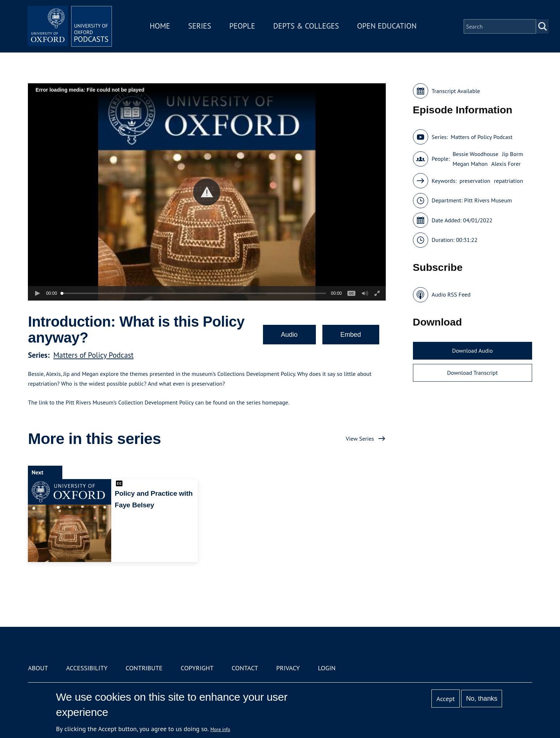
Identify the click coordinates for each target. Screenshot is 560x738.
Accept (446, 699)
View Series (360, 439)
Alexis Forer (506, 164)
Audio (289, 335)
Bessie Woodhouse (475, 154)
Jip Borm (513, 154)
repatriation (509, 181)
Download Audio (472, 351)
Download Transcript (472, 373)
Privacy (288, 668)
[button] (207, 192)
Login (327, 668)
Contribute (144, 668)
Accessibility (87, 668)
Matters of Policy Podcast (93, 355)
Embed (351, 335)
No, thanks (482, 699)
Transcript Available (456, 91)
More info (220, 729)
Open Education (388, 27)
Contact (245, 668)
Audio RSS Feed (451, 294)
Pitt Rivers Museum (488, 200)
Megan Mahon (470, 164)
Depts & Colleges (308, 27)
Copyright (197, 668)
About (38, 668)
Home (161, 27)
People (243, 27)
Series (201, 27)
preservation (475, 181)
